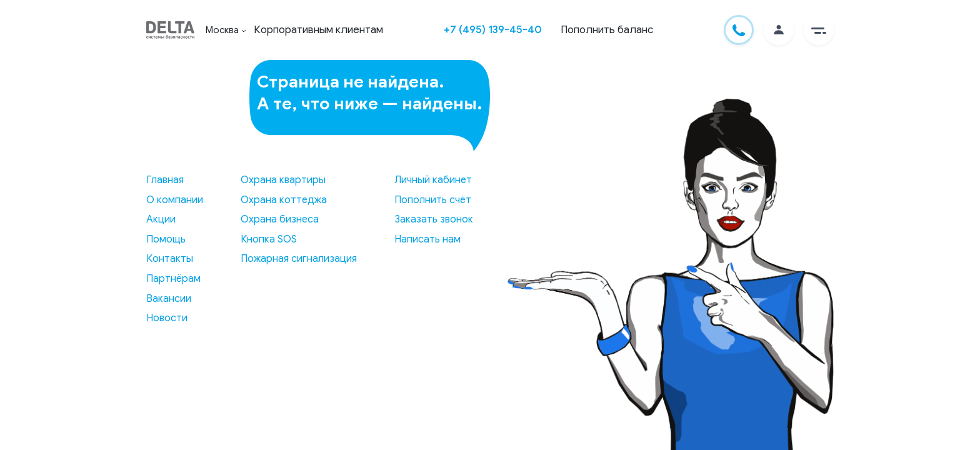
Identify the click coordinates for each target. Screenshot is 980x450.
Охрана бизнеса (280, 219)
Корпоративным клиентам (318, 30)
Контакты (170, 259)
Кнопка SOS (269, 239)
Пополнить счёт (433, 200)
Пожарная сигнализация (299, 259)
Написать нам (427, 239)
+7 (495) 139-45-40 (493, 30)
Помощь (166, 239)
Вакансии (169, 299)
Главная (165, 180)
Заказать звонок (434, 219)
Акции (161, 219)
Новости (167, 318)
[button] (819, 30)
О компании (175, 200)
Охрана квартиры (283, 180)
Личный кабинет (433, 180)
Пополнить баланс (607, 30)
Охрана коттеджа (284, 200)
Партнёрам (173, 279)
